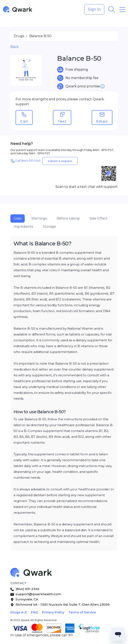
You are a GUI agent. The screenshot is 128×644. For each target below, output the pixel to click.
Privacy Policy (53, 612)
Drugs (19, 36)
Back (15, 47)
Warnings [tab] (39, 218)
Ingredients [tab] (23, 227)
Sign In (94, 9)
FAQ (34, 612)
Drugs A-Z (19, 612)
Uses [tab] (18, 218)
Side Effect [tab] (98, 218)
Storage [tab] (49, 227)
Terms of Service (82, 612)
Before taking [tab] (68, 218)
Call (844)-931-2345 (25, 161)
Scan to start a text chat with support (87, 187)
